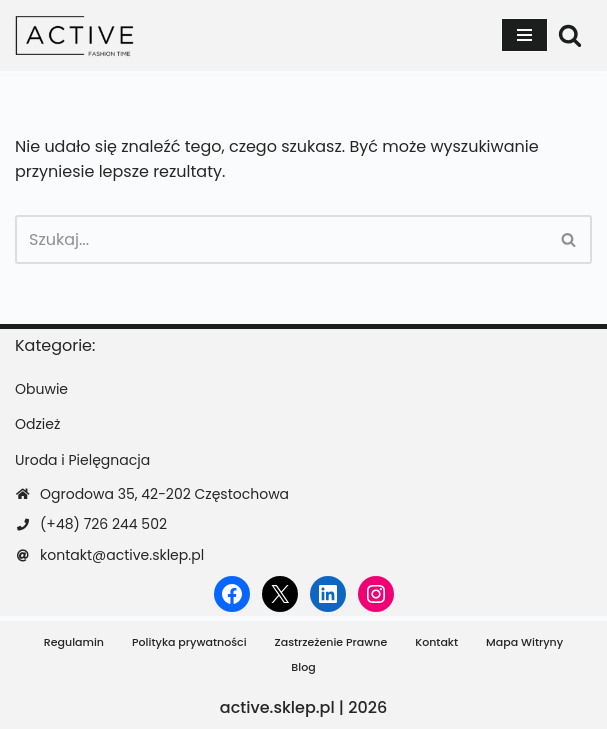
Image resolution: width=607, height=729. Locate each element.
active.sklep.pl (277, 707)
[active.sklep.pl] (75, 35)
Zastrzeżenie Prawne (331, 642)
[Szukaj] (570, 35)
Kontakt (436, 642)
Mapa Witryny (524, 642)
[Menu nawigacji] (524, 35)
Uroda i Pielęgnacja (82, 460)
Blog (303, 667)
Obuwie (41, 389)
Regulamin (74, 642)
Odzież (37, 424)
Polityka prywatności (189, 642)
